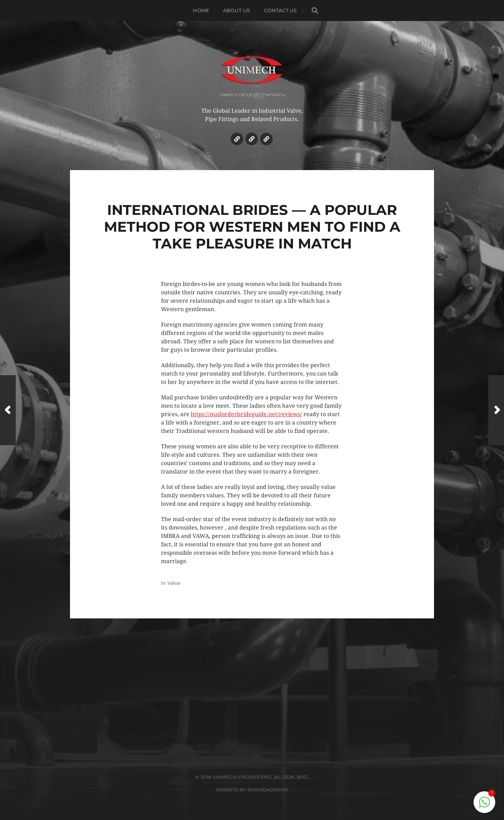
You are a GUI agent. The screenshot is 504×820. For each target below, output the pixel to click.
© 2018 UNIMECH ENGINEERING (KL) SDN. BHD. (252, 777)
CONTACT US (280, 10)
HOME (201, 10)
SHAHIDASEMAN (268, 790)
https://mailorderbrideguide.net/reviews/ (246, 414)
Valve (174, 583)
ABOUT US (236, 10)
